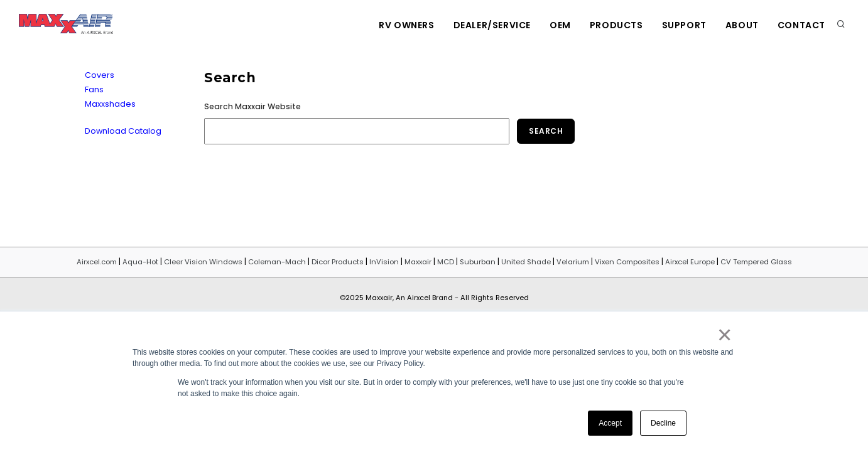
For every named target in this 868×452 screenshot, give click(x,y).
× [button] (724, 335)
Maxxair (418, 262)
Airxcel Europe (690, 262)
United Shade (526, 262)
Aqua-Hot (140, 262)
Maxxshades (110, 104)
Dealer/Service (492, 25)
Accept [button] (610, 423)
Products (616, 25)
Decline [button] (663, 423)
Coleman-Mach (277, 262)
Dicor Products (338, 262)
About (742, 25)
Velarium (573, 262)
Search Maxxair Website (252, 106)
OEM (560, 25)
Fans (94, 89)
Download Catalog (123, 131)
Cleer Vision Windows (203, 262)
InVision (384, 262)
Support (684, 25)
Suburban (478, 262)
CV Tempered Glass (756, 262)
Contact (801, 25)
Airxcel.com (97, 262)
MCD (446, 262)
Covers (100, 75)
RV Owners (406, 25)
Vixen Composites (627, 262)
